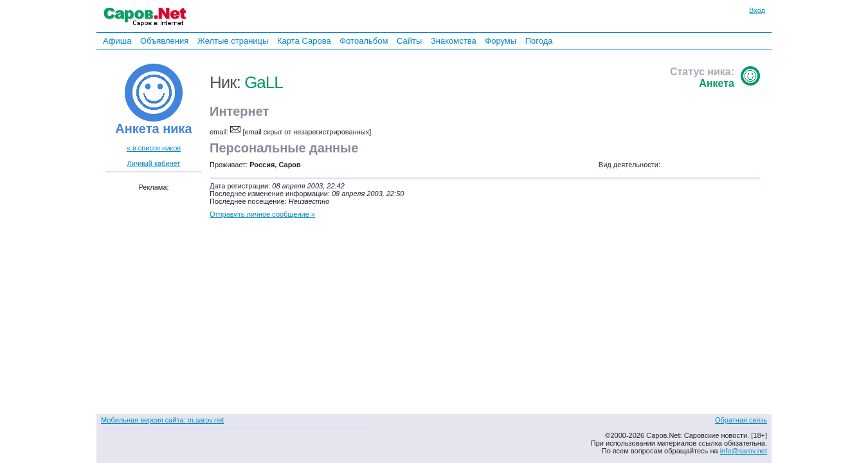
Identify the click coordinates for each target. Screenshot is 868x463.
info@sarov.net (744, 451)
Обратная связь (741, 420)
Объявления (164, 41)
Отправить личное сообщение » (262, 214)
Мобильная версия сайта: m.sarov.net (162, 420)
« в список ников (154, 148)
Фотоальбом (364, 41)
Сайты (409, 41)
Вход (757, 10)
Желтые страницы (233, 41)
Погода (539, 41)
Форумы (501, 41)
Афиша (117, 41)
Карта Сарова (304, 41)
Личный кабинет (154, 163)
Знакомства (454, 41)
